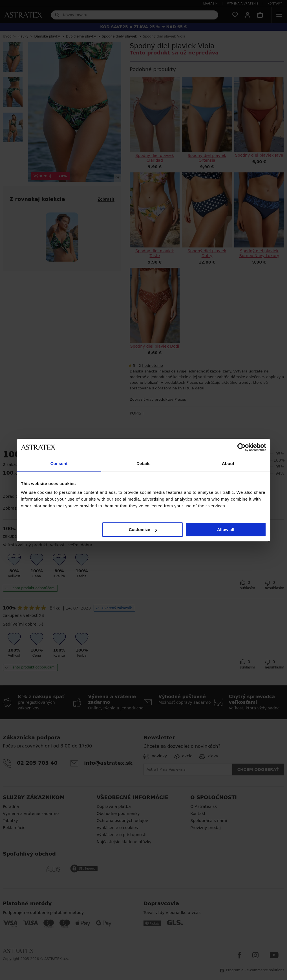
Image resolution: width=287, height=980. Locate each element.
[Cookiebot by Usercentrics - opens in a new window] (241, 447)
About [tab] (228, 463)
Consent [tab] (59, 463)
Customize (143, 530)
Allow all (226, 530)
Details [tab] (143, 463)
